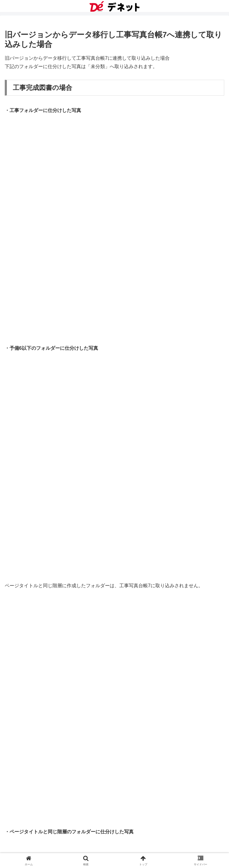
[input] (114, 414)
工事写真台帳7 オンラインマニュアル (51, 811)
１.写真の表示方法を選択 (42, 604)
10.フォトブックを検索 (40, 726)
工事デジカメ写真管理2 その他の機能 (51, 592)
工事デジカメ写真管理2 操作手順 (47, 457)
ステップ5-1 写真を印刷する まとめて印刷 (64, 567)
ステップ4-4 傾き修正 (46, 543)
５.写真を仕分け (33, 665)
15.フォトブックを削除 (40, 787)
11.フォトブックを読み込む (45, 738)
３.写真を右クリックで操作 (45, 640)
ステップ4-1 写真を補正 (43, 506)
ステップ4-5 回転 (42, 555)
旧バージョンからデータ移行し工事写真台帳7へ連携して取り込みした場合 (102, 616)
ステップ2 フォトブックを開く (50, 482)
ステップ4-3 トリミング (49, 531)
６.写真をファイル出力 (40, 677)
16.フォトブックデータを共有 (47, 799)
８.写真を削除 (30, 701)
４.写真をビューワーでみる (45, 652)
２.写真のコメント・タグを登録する (54, 628)
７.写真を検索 (30, 689)
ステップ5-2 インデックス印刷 (56, 579)
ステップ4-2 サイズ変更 (49, 518)
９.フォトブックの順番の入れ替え (52, 713)
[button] (218, 414)
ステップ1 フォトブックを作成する (55, 470)
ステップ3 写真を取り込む (45, 494)
